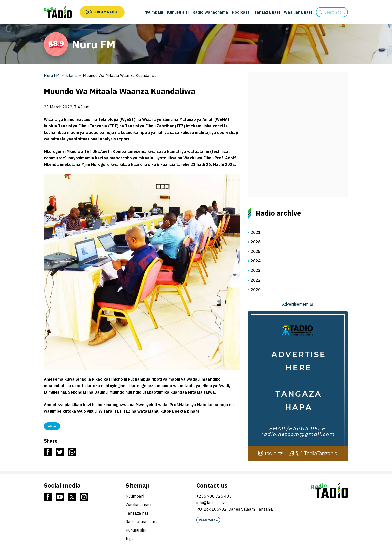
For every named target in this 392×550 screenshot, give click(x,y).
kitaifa (71, 75)
